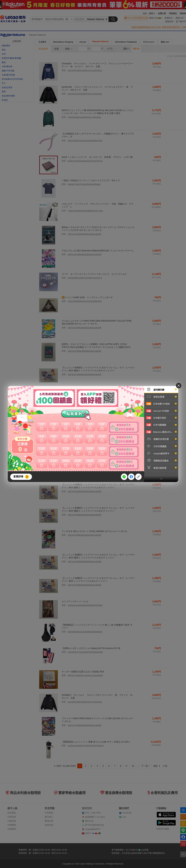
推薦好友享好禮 (161, 439)
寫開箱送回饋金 (161, 460)
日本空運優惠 (161, 446)
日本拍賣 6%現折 (161, 404)
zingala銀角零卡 (161, 453)
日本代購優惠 (161, 425)
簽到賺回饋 (161, 389)
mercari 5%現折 (161, 411)
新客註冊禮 (161, 397)
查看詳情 (18, 477)
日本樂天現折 (161, 418)
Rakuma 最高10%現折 (161, 432)
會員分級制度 (161, 468)
